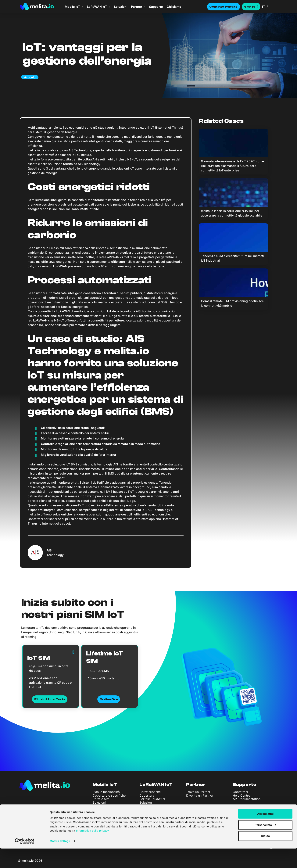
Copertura (147, 795)
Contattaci (240, 792)
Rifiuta (265, 855)
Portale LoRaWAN (152, 799)
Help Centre (241, 795)
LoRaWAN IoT (97, 7)
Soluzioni (121, 7)
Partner (137, 7)
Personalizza (265, 844)
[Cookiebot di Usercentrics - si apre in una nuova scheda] (25, 861)
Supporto (156, 7)
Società (102, 811)
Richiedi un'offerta (50, 699)
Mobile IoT (72, 7)
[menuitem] (270, 7)
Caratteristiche (150, 792)
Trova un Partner (198, 792)
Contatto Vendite (224, 7)
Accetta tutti (265, 833)
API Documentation (247, 799)
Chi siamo (174, 7)
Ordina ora (109, 699)
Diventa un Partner (200, 795)
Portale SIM (101, 799)
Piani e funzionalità (106, 792)
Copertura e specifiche (109, 795)
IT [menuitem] (264, 7)
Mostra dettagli (60, 861)
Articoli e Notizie (105, 821)
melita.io (90, 519)
